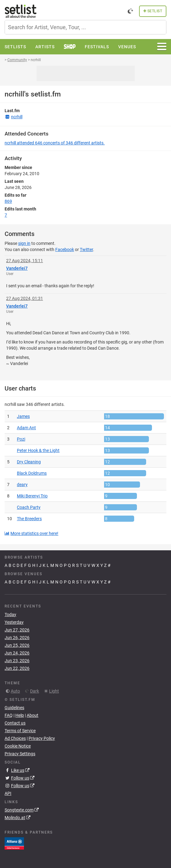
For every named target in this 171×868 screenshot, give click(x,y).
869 (8, 201)
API (8, 793)
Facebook (65, 249)
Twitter (86, 249)
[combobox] (85, 27)
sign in (24, 243)
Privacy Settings (20, 754)
